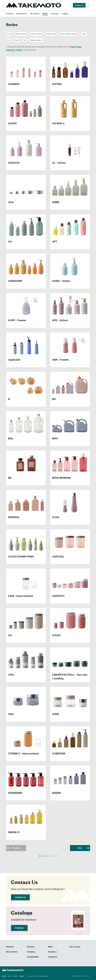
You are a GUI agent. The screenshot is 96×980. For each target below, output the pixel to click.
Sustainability (33, 957)
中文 (10, 976)
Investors (52, 952)
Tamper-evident (36, 40)
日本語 (4, 976)
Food (9, 34)
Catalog (65, 14)
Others (19, 50)
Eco (9, 40)
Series (45, 14)
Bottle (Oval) (52, 34)
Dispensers (11, 50)
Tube (84, 34)
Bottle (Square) (37, 34)
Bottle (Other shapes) (69, 34)
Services (31, 947)
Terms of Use (32, 976)
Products (10, 947)
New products (22, 14)
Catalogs (19, 928)
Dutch (15, 976)
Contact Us (79, 5)
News (50, 947)
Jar (24, 40)
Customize (55, 14)
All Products (35, 14)
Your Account (75, 947)
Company (31, 952)
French (21, 976)
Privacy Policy (43, 976)
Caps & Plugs (76, 47)
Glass (17, 40)
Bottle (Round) (21, 34)
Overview (10, 14)
